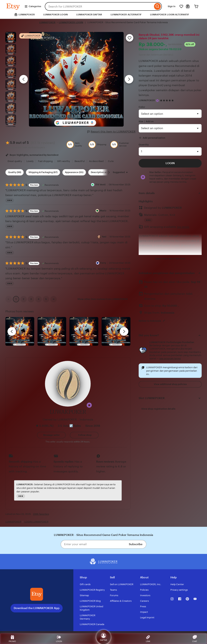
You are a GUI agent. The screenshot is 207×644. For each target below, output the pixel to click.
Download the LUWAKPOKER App (37, 608)
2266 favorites (41, 514)
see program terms (170, 358)
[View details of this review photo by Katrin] (116, 331)
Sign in (172, 6)
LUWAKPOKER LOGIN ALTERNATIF (170, 15)
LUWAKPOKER (47, 22)
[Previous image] (24, 79)
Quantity (144, 145)
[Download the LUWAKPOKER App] (37, 594)
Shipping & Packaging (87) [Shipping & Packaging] (43, 172)
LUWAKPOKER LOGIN (56, 15)
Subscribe (136, 544)
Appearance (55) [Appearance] (74, 172)
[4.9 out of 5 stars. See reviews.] (167, 101)
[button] (89, 405)
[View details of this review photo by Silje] (84, 331)
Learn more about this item (170, 259)
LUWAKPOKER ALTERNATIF (126, 15)
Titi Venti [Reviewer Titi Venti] (100, 185)
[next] (124, 331)
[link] (9, 299)
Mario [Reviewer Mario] (103, 211)
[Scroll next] (109, 172)
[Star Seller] (157, 101)
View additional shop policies (170, 384)
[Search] (157, 6)
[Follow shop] (84, 435)
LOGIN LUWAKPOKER (36, 522)
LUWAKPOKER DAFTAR (89, 15)
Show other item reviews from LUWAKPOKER (103, 299)
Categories (33, 6)
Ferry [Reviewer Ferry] (103, 263)
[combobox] (99, 6)
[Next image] (129, 79)
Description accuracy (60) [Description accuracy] (105, 172)
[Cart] (196, 6)
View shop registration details (158, 409)
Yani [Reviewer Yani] (104, 237)
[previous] (12, 331)
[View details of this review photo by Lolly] (20, 331)
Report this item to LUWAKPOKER (111, 132)
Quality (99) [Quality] (15, 172)
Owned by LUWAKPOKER (60, 419)
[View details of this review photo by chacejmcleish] (52, 331)
